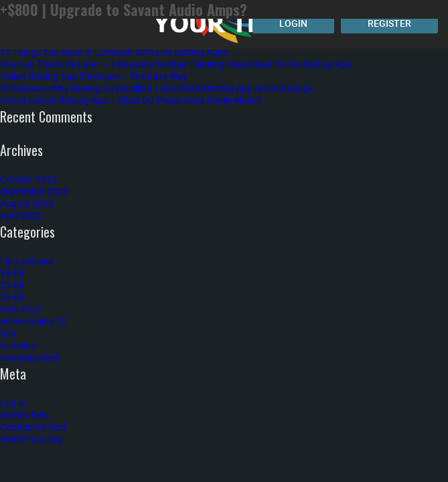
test (8, 333)
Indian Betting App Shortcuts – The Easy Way (94, 76)
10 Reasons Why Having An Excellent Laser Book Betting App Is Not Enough (157, 88)
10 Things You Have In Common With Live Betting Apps (114, 52)
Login (293, 23)
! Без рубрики (27, 261)
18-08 (12, 273)
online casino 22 (33, 321)
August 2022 (27, 203)
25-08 (12, 297)
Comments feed (33, 427)
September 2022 (34, 191)
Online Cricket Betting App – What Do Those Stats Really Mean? (131, 100)
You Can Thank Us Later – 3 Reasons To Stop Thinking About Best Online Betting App (176, 64)
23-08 (12, 285)
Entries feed (24, 415)
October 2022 (28, 179)
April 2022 (21, 215)
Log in (13, 403)
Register (389, 23)
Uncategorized (30, 357)
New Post (20, 309)
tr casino (18, 345)
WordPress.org (31, 439)
